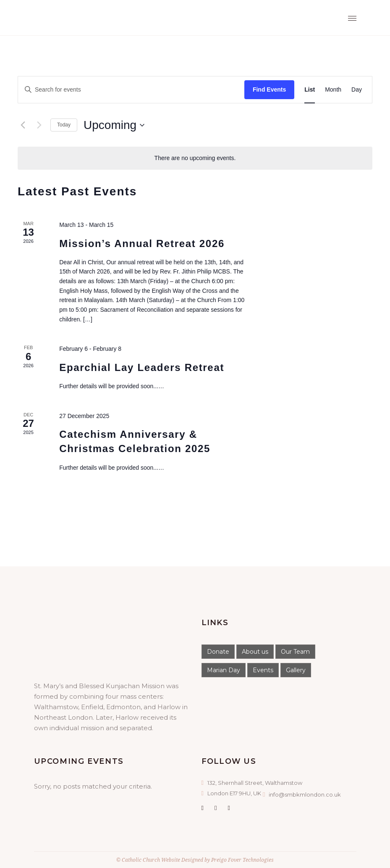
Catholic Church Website (151, 860)
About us (255, 652)
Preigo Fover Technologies (242, 860)
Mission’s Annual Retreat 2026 (142, 243)
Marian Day (224, 670)
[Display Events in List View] (310, 90)
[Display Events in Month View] (333, 90)
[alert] (195, 158)
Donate (218, 652)
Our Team (295, 652)
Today (64, 125)
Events (263, 670)
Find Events (269, 89)
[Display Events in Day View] (357, 90)
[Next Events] (39, 125)
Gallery (296, 670)
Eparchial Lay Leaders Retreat (142, 367)
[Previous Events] (23, 125)
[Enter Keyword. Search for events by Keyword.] (131, 90)
